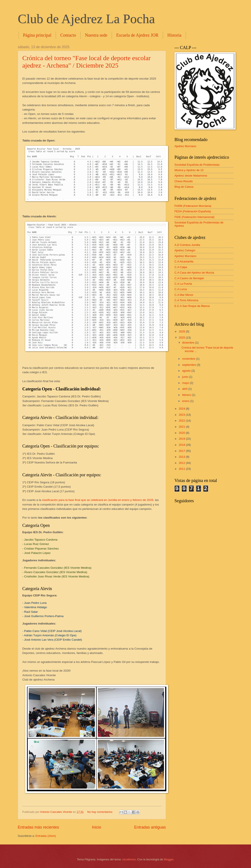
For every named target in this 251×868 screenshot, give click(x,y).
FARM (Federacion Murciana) (193, 206)
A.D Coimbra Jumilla (187, 245)
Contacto (68, 35)
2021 (182, 427)
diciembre (189, 343)
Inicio (96, 827)
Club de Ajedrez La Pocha (86, 19)
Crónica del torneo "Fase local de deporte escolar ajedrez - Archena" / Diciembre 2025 (87, 62)
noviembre (189, 359)
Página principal (37, 35)
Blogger (169, 859)
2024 (182, 409)
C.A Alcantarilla (184, 261)
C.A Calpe (181, 267)
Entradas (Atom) (46, 836)
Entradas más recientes (38, 827)
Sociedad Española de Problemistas (197, 165)
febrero (187, 395)
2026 (182, 331)
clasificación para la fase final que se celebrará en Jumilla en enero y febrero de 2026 (98, 500)
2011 (182, 469)
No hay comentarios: (101, 812)
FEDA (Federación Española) (193, 211)
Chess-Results (184, 181)
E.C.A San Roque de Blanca (192, 306)
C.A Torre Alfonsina (186, 300)
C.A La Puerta (183, 284)
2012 (182, 463)
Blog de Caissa (184, 187)
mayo (186, 383)
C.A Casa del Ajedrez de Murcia (194, 273)
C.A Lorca (181, 289)
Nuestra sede (96, 35)
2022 (182, 421)
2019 (182, 439)
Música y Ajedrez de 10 (189, 170)
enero (186, 401)
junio (186, 377)
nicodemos (129, 859)
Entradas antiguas (150, 827)
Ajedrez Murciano (185, 146)
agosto (187, 371)
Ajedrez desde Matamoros (191, 176)
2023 (182, 415)
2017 (182, 451)
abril (185, 389)
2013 (182, 457)
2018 (182, 445)
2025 (182, 338)
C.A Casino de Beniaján (189, 278)
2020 (182, 433)
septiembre (190, 365)
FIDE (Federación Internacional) (195, 217)
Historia (174, 35)
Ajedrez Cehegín (185, 250)
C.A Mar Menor (184, 295)
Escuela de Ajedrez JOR (137, 35)
